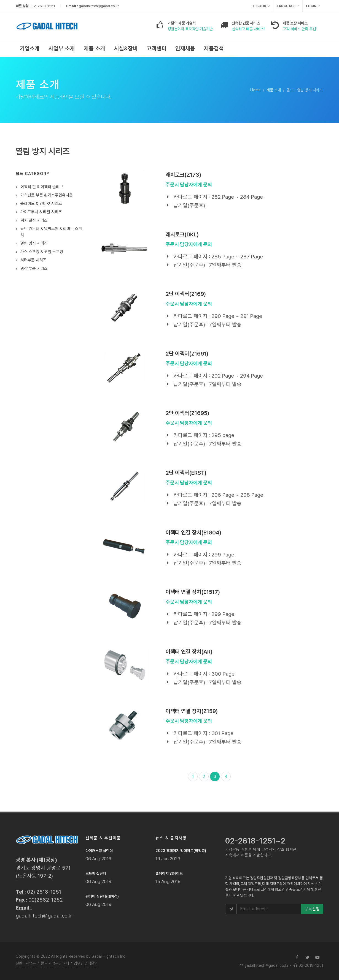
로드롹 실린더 (96, 873)
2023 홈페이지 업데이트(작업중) (181, 851)
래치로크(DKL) (182, 234)
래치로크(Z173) (183, 175)
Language (288, 6)
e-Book (261, 6)
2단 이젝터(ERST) (186, 473)
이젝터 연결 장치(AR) (189, 652)
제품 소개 (274, 90)
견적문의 (91, 963)
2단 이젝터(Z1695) (187, 413)
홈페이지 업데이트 (169, 873)
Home (255, 90)
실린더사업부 (26, 963)
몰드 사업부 (50, 963)
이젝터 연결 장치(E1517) (193, 592)
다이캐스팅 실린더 (99, 851)
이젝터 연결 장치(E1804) (193, 533)
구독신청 (312, 909)
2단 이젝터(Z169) (186, 294)
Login (313, 6)
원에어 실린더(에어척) (102, 896)
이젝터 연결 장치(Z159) (192, 711)
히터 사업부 (71, 963)
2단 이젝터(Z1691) (187, 354)
